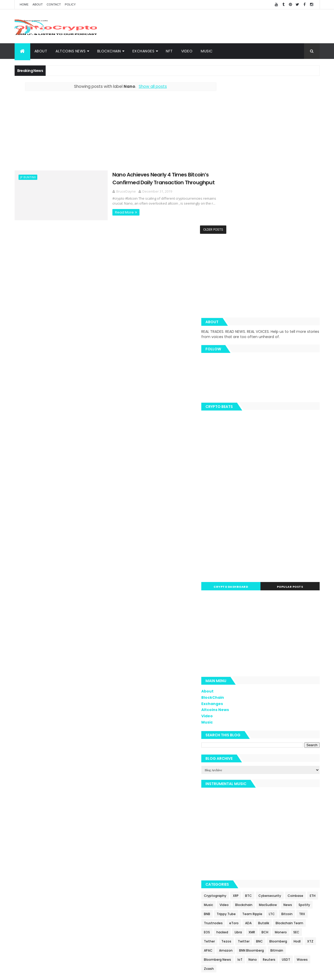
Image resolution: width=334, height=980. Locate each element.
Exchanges (144, 51)
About (38, 4)
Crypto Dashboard (248, 435)
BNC (249, 808)
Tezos (294, 798)
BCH (231, 798)
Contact (54, 4)
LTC (283, 771)
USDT (310, 826)
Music (207, 51)
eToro (270, 780)
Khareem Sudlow (91, 973)
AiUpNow (130, 973)
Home (24, 4)
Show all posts (147, 86)
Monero (247, 798)
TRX (231, 780)
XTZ (300, 808)
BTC (272, 744)
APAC (232, 817)
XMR (310, 789)
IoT (264, 826)
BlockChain (109, 51)
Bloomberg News (241, 826)
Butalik (300, 780)
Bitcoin (298, 771)
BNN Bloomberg (275, 817)
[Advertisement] (225, 26)
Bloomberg (268, 808)
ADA (285, 780)
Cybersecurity (293, 744)
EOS (265, 789)
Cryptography (239, 744)
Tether (277, 798)
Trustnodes (250, 780)
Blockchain (302, 753)
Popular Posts (296, 435)
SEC (262, 798)
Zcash (250, 835)
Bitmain (300, 817)
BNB (288, 762)
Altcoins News (71, 51)
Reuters (293, 826)
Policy (70, 4)
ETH (253, 753)
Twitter (233, 808)
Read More (110, 212)
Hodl (287, 808)
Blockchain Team (241, 789)
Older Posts (202, 229)
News (256, 762)
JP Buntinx (28, 177)
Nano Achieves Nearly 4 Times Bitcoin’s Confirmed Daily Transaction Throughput (149, 178)
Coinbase (235, 753)
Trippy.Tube (237, 771)
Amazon (250, 817)
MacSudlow (237, 762)
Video (187, 51)
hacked (280, 789)
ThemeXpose (148, 973)
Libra (296, 789)
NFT (169, 51)
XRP (259, 744)
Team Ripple (263, 771)
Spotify (273, 762)
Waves (233, 835)
